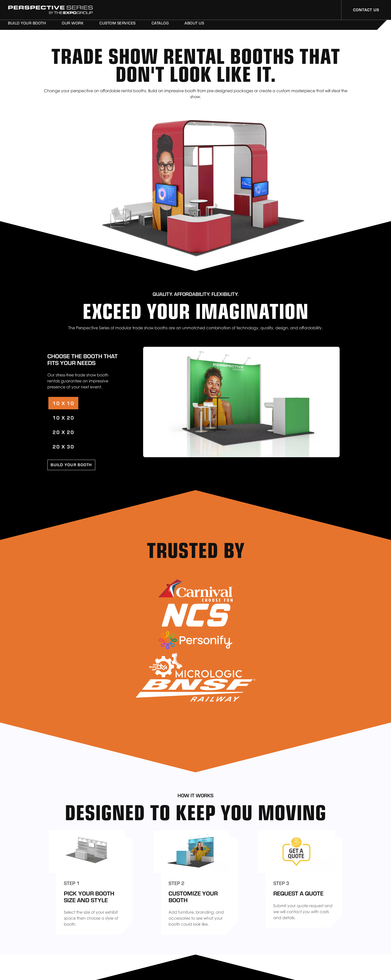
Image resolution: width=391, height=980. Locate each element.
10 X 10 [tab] (63, 403)
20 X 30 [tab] (63, 446)
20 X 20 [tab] (63, 432)
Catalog (160, 27)
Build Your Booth (27, 27)
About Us (194, 27)
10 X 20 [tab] (63, 417)
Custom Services (118, 27)
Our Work (73, 27)
